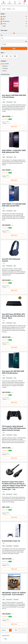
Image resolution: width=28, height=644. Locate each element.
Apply (14, 48)
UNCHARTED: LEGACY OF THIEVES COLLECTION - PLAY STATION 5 (14, 594)
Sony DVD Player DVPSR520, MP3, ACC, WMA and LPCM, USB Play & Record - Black (14, 316)
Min (2, 35)
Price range (4, 30)
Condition (3, 61)
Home (4, 9)
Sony (5, 639)
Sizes (2, 53)
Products (9, 9)
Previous (4, 630)
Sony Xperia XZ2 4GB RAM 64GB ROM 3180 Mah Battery (13, 372)
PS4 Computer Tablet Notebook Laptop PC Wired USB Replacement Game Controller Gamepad (14, 428)
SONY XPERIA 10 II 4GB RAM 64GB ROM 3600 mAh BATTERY (14, 205)
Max (26, 42)
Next (16, 630)
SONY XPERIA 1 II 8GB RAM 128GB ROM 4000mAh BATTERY (14, 151)
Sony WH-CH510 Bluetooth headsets (11, 260)
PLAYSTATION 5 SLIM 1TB (11, 541)
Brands (3, 14)
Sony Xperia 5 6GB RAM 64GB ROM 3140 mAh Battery (14, 96)
